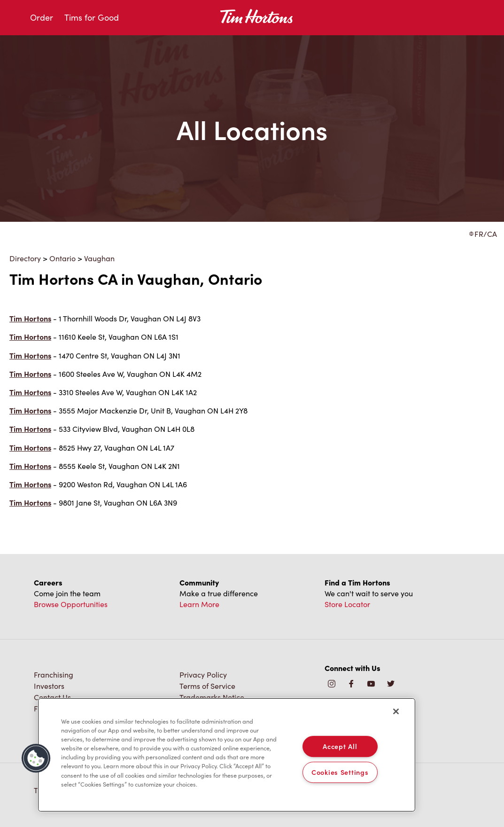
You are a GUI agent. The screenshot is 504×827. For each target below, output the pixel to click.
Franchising (54, 675)
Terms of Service (207, 686)
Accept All (340, 746)
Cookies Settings (340, 772)
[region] (227, 755)
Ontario (62, 258)
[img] (391, 684)
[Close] (396, 711)
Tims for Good (92, 17)
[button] (36, 758)
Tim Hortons (30, 318)
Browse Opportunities (71, 604)
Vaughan (99, 258)
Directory (25, 258)
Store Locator (347, 604)
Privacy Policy (203, 675)
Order (42, 17)
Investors (49, 686)
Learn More (199, 604)
